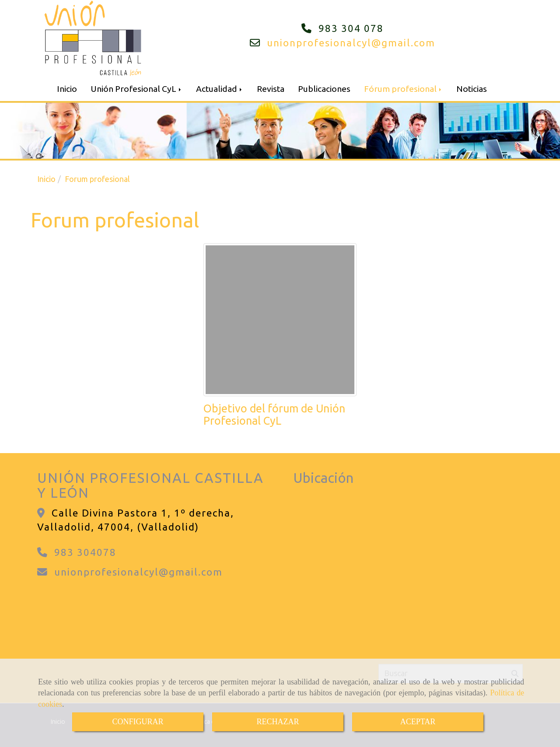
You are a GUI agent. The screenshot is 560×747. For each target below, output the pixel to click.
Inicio (67, 89)
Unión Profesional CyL (136, 89)
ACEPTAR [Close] (418, 722)
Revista (271, 89)
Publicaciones (324, 89)
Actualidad (220, 89)
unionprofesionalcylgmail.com (351, 43)
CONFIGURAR (138, 722)
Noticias (472, 89)
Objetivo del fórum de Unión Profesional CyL (274, 415)
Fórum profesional (403, 89)
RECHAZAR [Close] (278, 722)
